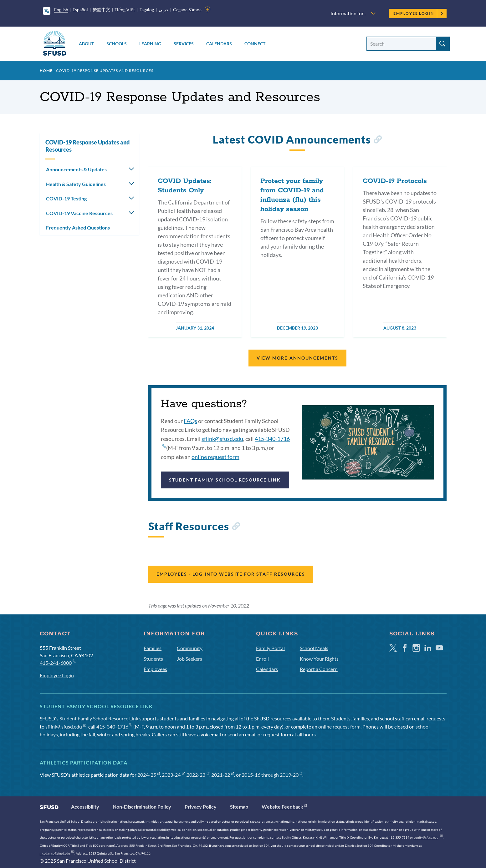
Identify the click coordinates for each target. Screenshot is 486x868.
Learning (150, 44)
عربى (164, 10)
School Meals (314, 648)
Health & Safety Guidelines (76, 184)
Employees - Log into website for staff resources (231, 574)
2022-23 (198, 775)
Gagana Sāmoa (187, 10)
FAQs (190, 421)
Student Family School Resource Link (225, 480)
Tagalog (147, 10)
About (86, 44)
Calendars (219, 44)
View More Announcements (297, 358)
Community (190, 648)
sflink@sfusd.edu (222, 439)
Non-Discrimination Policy (142, 807)
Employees (155, 669)
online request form (215, 457)
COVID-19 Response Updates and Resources (87, 146)
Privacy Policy (201, 807)
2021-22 (223, 775)
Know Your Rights (319, 659)
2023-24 (173, 775)
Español (80, 10)
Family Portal (270, 648)
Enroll (262, 659)
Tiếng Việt (125, 10)
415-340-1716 (114, 727)
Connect (255, 44)
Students (153, 659)
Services (184, 44)
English (61, 10)
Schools (117, 44)
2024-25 (149, 775)
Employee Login (418, 13)
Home (46, 71)
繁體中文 (101, 10)
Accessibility (85, 807)
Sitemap (239, 807)
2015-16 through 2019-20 (272, 775)
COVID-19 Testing (66, 198)
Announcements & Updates (76, 169)
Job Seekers (189, 659)
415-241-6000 (58, 662)
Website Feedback (284, 807)
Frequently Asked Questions (78, 227)
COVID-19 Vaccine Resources (79, 213)
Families (153, 648)
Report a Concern (319, 669)
